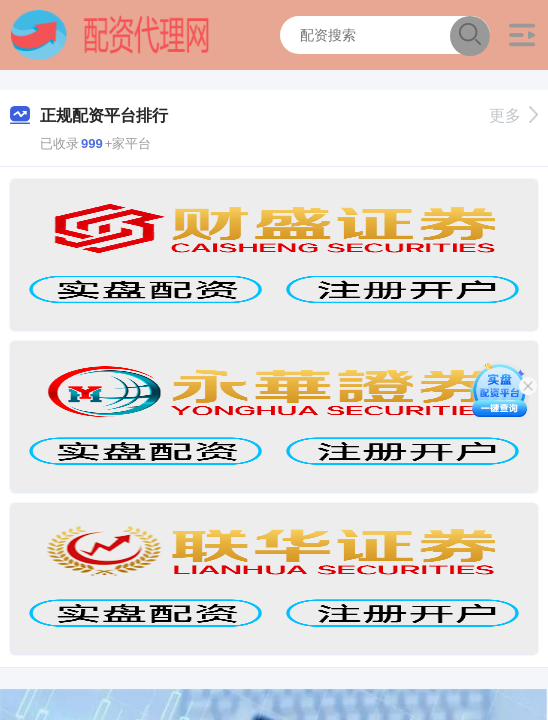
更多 (513, 115)
